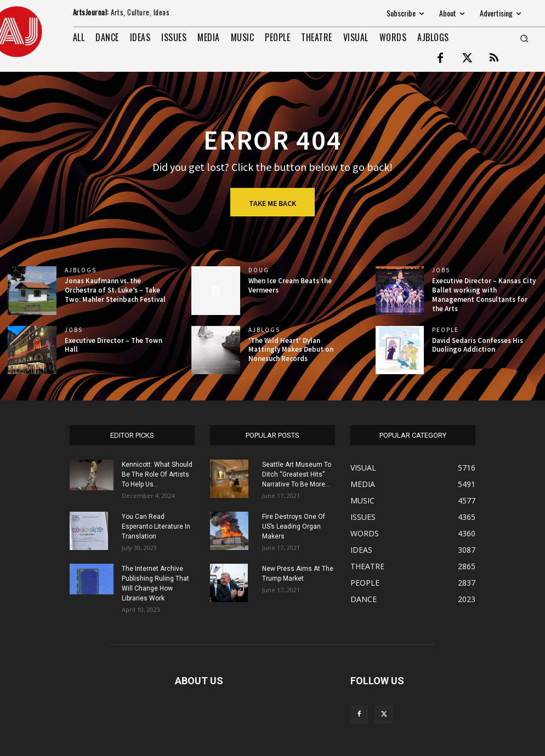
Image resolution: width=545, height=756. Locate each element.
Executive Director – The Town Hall (113, 345)
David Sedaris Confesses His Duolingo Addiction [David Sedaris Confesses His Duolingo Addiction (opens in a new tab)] (478, 345)
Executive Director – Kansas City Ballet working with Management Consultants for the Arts (484, 295)
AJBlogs (81, 270)
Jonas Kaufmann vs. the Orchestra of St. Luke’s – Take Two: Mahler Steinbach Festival (115, 290)
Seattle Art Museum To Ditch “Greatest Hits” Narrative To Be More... (297, 474)
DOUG (259, 270)
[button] (524, 38)
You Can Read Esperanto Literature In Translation (156, 526)
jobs (441, 270)
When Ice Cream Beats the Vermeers (290, 285)
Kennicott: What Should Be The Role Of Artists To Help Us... (157, 474)
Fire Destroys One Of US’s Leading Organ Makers (294, 526)
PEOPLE (445, 330)
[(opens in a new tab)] (400, 350)
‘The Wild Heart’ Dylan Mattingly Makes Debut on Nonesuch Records (291, 350)
